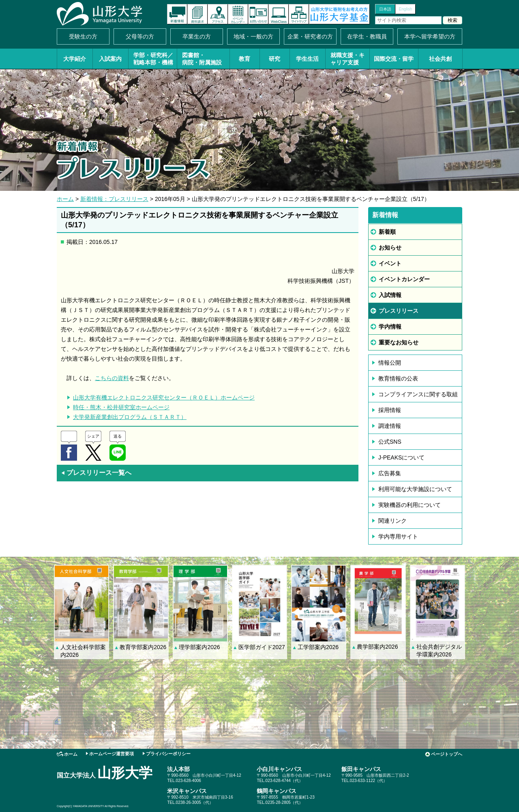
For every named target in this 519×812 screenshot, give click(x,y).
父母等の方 (140, 36)
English (406, 9)
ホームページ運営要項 (112, 754)
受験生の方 (83, 36)
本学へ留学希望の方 (430, 36)
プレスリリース (399, 311)
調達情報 (390, 426)
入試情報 (390, 295)
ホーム (65, 199)
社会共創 (440, 59)
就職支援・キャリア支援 (347, 59)
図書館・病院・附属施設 (202, 59)
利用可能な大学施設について (415, 489)
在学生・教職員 (367, 36)
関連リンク (392, 521)
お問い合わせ (258, 14)
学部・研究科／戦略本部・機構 (153, 59)
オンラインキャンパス (279, 14)
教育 (244, 59)
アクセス (218, 14)
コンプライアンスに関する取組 (418, 394)
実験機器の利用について (410, 505)
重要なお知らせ (399, 342)
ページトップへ (447, 754)
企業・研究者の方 (310, 36)
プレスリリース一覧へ (96, 473)
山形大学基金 (339, 14)
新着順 (387, 232)
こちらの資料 (112, 378)
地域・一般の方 (253, 36)
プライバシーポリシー (168, 754)
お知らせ (390, 248)
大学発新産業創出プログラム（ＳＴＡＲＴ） (130, 417)
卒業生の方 (197, 36)
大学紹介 (75, 59)
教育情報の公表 (398, 378)
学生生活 (307, 59)
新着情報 (177, 14)
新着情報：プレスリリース (114, 199)
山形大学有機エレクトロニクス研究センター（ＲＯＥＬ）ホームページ (164, 397)
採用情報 (390, 410)
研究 (275, 59)
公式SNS (390, 442)
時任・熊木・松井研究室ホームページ (121, 407)
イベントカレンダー (238, 14)
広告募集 (390, 473)
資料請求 (197, 14)
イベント (390, 263)
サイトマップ (299, 14)
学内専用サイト (398, 536)
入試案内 (110, 59)
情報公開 (390, 363)
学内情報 (390, 327)
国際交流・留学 (394, 59)
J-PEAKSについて (401, 457)
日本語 (385, 9)
